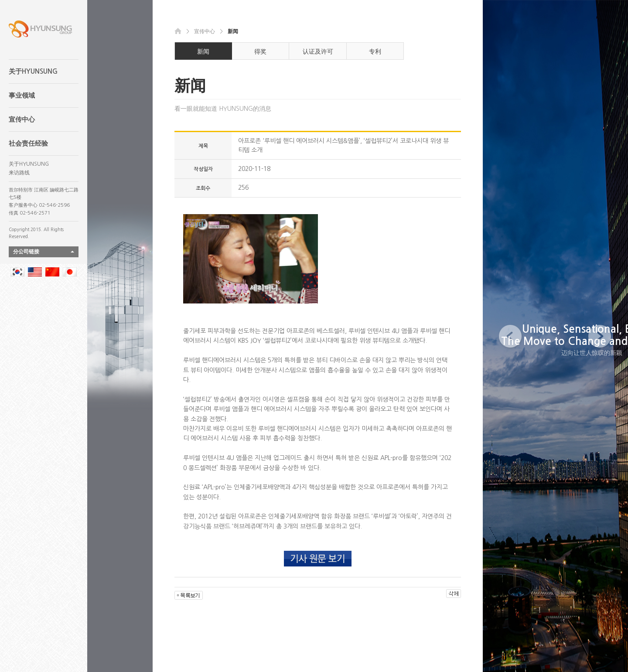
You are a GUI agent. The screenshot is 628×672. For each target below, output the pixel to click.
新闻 (203, 51)
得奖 (260, 51)
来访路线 (19, 173)
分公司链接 (26, 252)
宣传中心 (22, 119)
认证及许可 (318, 51)
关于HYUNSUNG (33, 71)
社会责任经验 (28, 143)
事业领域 (22, 95)
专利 (375, 51)
